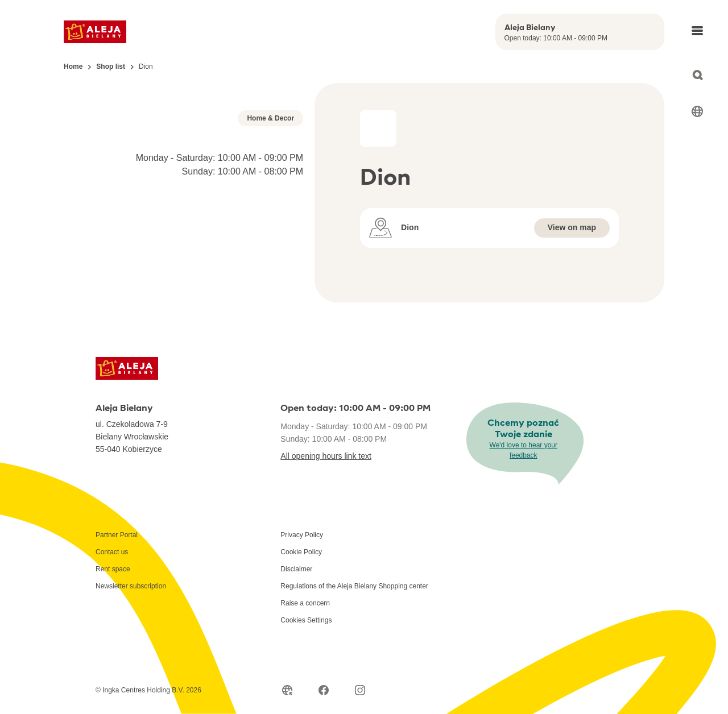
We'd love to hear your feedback (524, 537)
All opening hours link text (326, 543)
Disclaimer (296, 656)
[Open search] (697, 75)
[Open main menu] (697, 31)
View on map (572, 227)
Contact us (112, 639)
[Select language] (697, 111)
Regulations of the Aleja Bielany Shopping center (354, 673)
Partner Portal (117, 622)
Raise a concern (305, 690)
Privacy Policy (302, 622)
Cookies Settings (306, 707)
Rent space (113, 656)
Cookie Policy (301, 639)
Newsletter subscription (131, 673)
